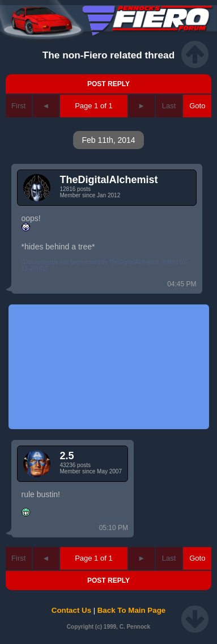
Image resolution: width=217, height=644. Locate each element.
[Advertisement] (109, 367)
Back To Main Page (131, 610)
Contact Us (71, 610)
